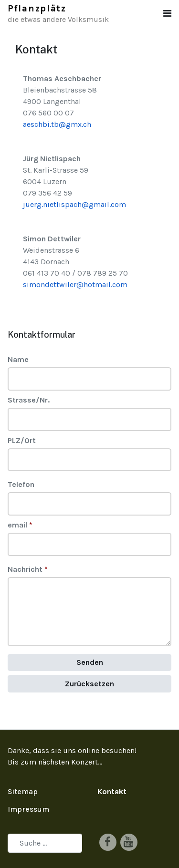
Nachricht (28, 569)
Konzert (84, 762)
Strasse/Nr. (29, 400)
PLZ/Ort (22, 440)
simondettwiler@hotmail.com (75, 284)
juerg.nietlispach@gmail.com (74, 204)
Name (18, 359)
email (20, 525)
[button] (167, 14)
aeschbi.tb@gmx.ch (57, 124)
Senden (90, 662)
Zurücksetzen (89, 684)
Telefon (21, 484)
